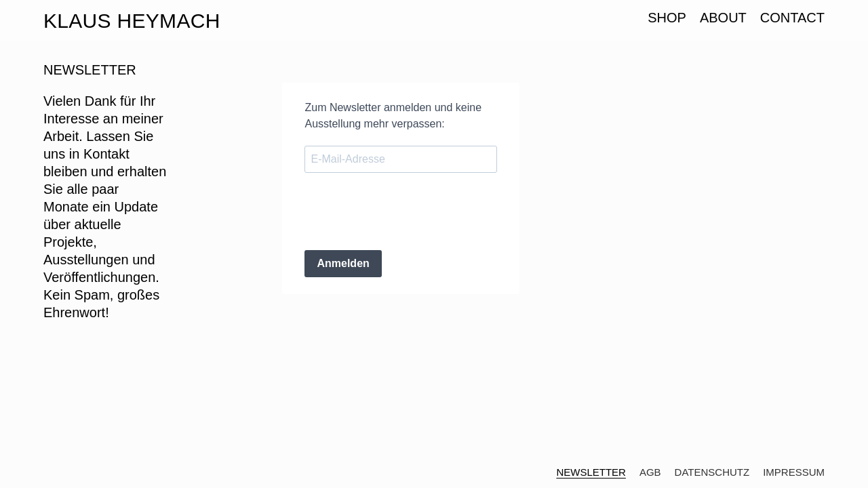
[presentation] (408, 213)
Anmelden (343, 263)
